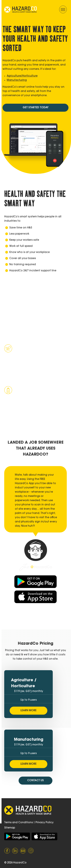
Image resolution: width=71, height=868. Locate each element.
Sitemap (10, 828)
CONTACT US (35, 781)
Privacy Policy (45, 823)
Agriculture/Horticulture (22, 76)
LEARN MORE (28, 711)
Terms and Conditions (19, 823)
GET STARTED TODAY (36, 108)
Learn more (21, 381)
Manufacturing (17, 80)
